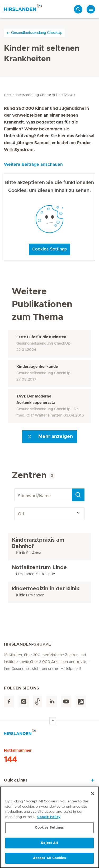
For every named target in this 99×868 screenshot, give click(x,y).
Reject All (49, 845)
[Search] (78, 495)
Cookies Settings (49, 249)
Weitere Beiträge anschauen (33, 165)
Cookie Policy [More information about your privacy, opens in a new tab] (49, 819)
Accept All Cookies (49, 860)
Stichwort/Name (15, 489)
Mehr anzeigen (50, 437)
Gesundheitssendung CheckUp (34, 33)
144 (11, 760)
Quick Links (16, 780)
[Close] (93, 796)
